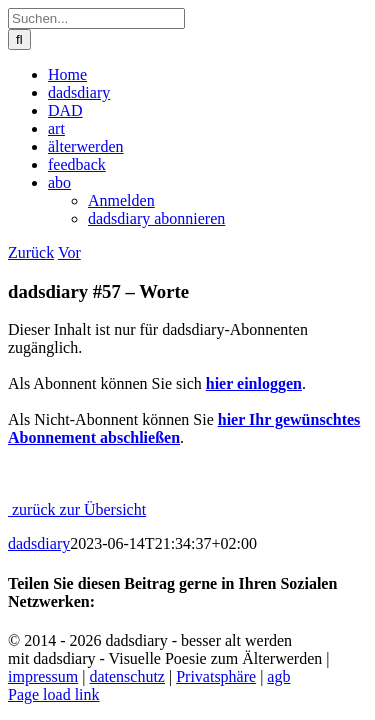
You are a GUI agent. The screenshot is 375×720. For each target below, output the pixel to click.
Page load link (54, 694)
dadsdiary (39, 543)
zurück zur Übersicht (77, 509)
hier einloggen (254, 383)
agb (278, 676)
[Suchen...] (96, 18)
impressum (43, 676)
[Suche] (19, 39)
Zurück (31, 252)
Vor (69, 252)
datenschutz (127, 676)
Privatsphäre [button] (216, 676)
